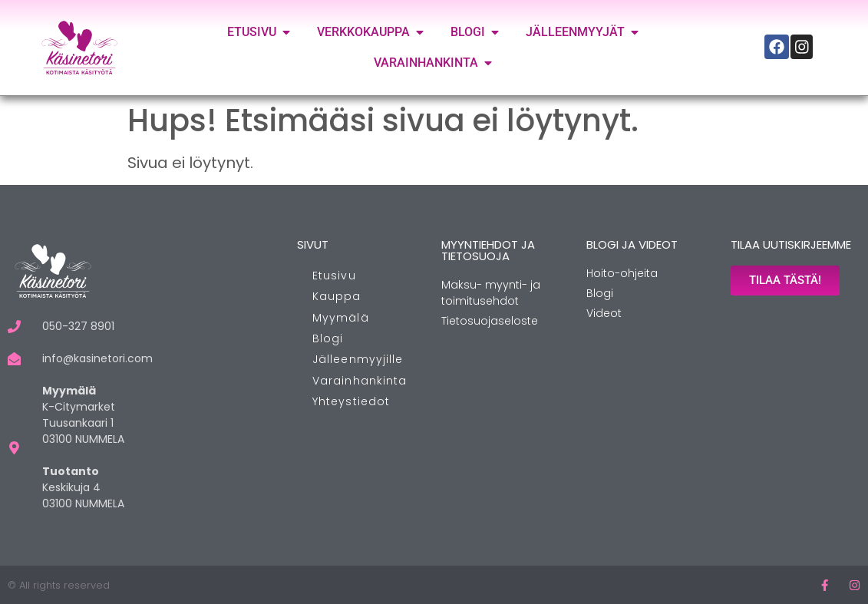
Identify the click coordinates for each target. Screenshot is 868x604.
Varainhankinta (360, 381)
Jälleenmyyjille (358, 359)
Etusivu (334, 276)
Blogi (328, 338)
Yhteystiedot (351, 401)
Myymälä (341, 318)
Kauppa (337, 296)
